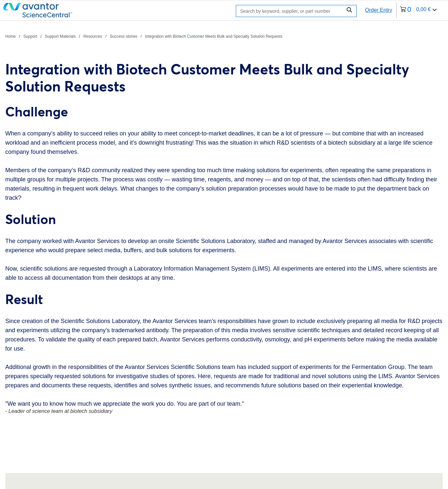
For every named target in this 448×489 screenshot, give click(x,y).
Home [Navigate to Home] (10, 36)
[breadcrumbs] (144, 36)
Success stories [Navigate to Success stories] (124, 36)
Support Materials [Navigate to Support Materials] (60, 36)
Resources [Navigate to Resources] (93, 36)
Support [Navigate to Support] (30, 36)
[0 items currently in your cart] (418, 10)
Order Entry (379, 10)
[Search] (291, 11)
